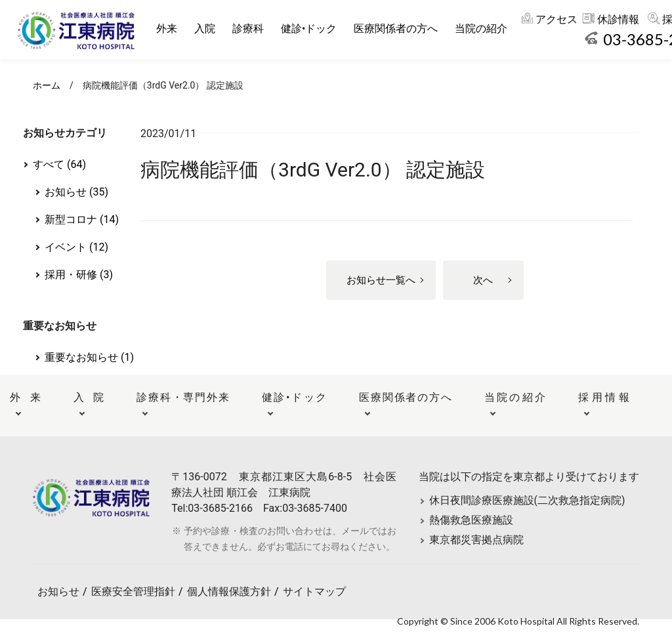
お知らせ (58, 591)
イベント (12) (76, 247)
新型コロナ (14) (82, 219)
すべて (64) (59, 164)
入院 (207, 29)
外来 (169, 29)
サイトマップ (314, 591)
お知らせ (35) (76, 192)
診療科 (250, 29)
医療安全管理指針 (133, 591)
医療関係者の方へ (398, 29)
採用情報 (604, 397)
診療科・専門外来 (182, 397)
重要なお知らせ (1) (89, 357)
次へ (483, 280)
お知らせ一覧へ (381, 280)
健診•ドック (311, 29)
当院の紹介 (483, 29)
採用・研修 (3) (79, 275)
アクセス (558, 19)
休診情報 (620, 19)
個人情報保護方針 (229, 591)
